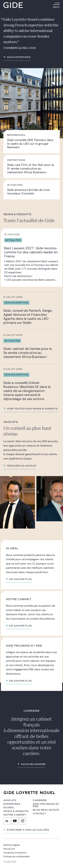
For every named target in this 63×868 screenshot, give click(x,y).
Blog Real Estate (46, 810)
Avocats (10, 800)
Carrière (40, 800)
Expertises (12, 804)
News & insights (16, 811)
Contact (39, 814)
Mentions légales (12, 845)
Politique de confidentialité (17, 857)
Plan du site (9, 849)
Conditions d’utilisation (15, 853)
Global (9, 808)
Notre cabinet (15, 815)
